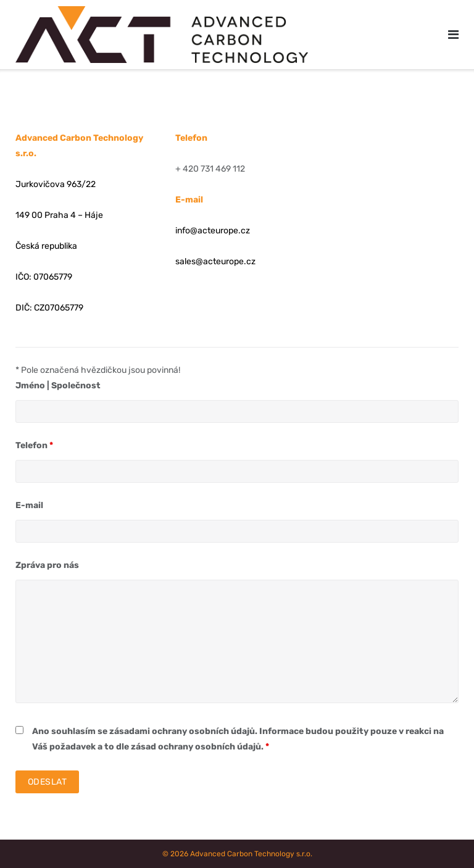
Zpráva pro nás (47, 565)
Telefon (34, 445)
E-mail (29, 505)
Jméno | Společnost (58, 386)
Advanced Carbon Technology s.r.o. (251, 854)
